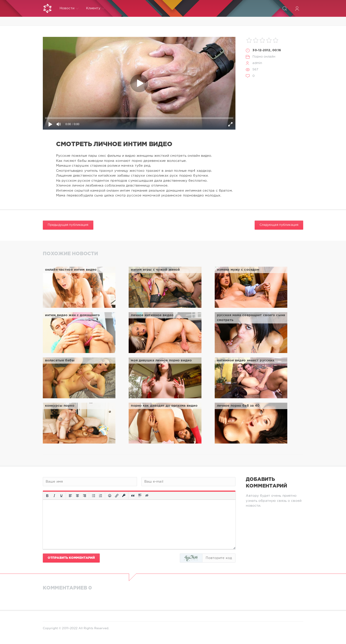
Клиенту (95, 8)
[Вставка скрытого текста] (147, 496)
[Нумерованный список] (101, 496)
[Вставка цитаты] (133, 496)
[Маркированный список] (94, 496)
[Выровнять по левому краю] (70, 496)
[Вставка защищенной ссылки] (124, 496)
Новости (69, 8)
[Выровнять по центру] (77, 496)
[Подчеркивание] (61, 496)
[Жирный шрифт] (47, 496)
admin (257, 63)
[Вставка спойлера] (140, 496)
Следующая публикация (279, 225)
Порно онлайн (264, 57)
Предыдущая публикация (68, 225)
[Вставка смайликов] (110, 496)
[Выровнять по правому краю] (85, 496)
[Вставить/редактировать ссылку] (117, 496)
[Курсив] (54, 496)
